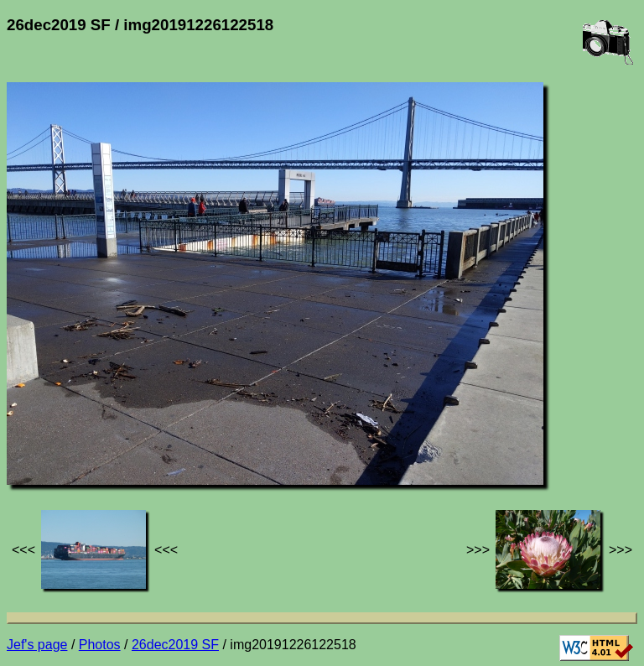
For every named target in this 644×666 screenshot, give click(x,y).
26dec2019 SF (175, 645)
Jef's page (37, 645)
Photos (100, 645)
